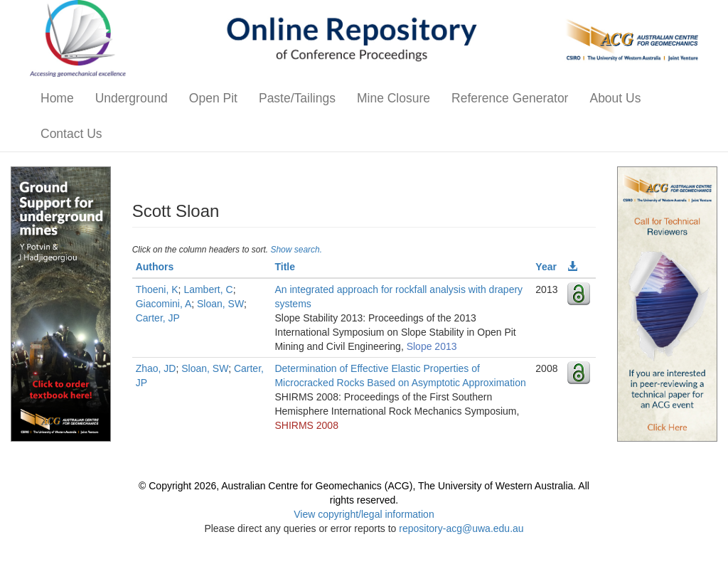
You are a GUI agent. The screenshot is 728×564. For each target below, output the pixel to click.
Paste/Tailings (297, 98)
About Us (615, 98)
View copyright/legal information (364, 514)
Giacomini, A (164, 304)
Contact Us (71, 134)
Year (546, 267)
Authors (155, 267)
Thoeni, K (157, 289)
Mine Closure (394, 98)
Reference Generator (510, 98)
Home (57, 98)
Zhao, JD (156, 368)
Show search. (296, 250)
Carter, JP (158, 318)
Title (285, 267)
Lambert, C (208, 289)
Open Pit (213, 98)
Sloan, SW (220, 304)
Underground (132, 98)
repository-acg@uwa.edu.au (461, 528)
